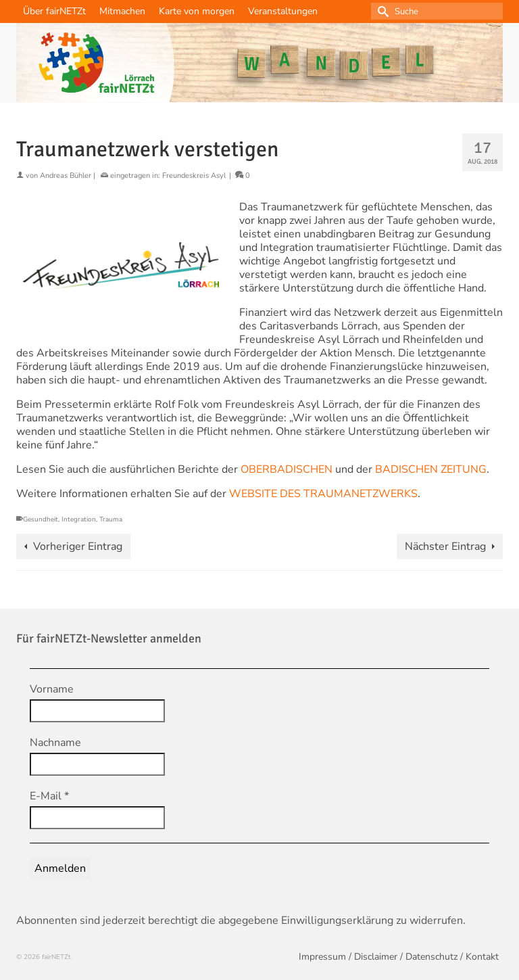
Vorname (52, 689)
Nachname (55, 743)
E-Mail (49, 796)
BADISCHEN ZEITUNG (431, 469)
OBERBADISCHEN (288, 469)
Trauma (111, 519)
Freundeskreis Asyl (194, 176)
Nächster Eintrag (445, 546)
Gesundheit (41, 519)
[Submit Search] (381, 11)
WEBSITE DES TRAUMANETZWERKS (323, 494)
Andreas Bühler (66, 176)
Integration (79, 519)
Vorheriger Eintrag (78, 546)
